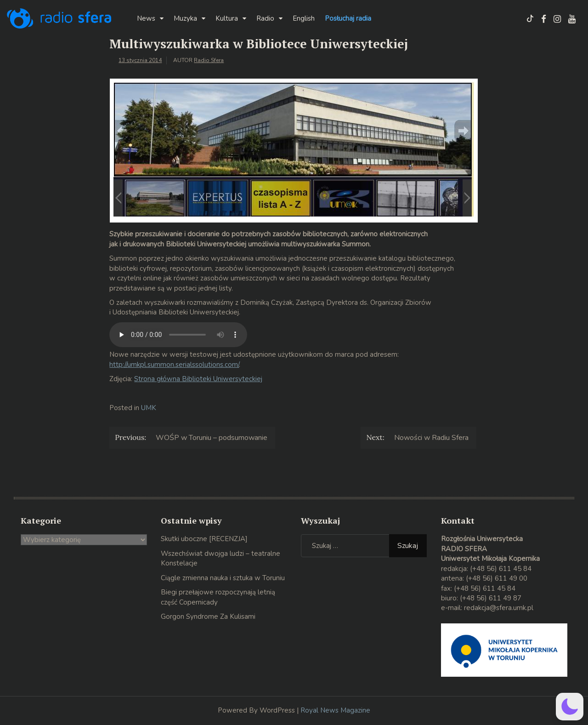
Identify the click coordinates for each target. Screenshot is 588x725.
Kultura (227, 18)
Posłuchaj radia (348, 18)
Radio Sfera (209, 60)
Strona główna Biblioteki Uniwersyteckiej (198, 379)
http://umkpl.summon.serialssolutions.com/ (174, 365)
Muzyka (185, 18)
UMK (149, 408)
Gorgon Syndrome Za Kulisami (208, 617)
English (304, 18)
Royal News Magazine (335, 710)
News (146, 18)
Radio (265, 18)
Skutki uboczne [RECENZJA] (204, 539)
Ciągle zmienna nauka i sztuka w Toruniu (223, 578)
